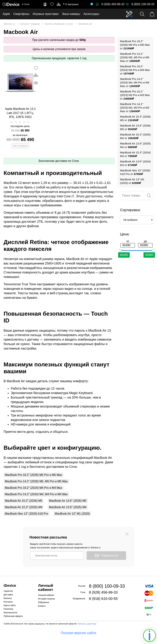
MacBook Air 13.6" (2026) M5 (68, 501)
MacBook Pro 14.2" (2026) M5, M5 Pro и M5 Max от (135, 57)
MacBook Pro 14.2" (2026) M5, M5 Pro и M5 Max (36, 481)
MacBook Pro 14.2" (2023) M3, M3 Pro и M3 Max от (135, 108)
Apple (6, 14)
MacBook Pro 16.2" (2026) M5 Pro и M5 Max (34, 475)
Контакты (8, 602)
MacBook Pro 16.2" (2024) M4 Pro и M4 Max (34, 488)
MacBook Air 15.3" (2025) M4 (24, 507)
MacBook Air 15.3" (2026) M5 (24, 501)
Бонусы (42, 606)
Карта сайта (10, 605)
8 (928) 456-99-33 (110, 4)
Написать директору (87, 624)
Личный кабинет (46, 595)
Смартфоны (21, 14)
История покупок (46, 599)
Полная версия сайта (78, 633)
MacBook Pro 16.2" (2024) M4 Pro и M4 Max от (135, 70)
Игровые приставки (46, 14)
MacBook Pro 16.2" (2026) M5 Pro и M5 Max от (135, 45)
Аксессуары (91, 14)
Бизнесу (8, 598)
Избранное (44, 602)
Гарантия (8, 591)
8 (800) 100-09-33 (143, 4)
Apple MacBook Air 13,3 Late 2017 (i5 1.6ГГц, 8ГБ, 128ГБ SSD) (20, 113)
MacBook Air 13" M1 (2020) (72, 514)
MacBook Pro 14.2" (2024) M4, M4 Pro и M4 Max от (135, 82)
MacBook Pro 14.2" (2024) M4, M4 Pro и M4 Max (36, 494)
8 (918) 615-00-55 (103, 599)
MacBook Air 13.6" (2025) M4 (68, 507)
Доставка (8, 595)
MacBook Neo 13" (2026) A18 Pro (26, 514)
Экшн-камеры (71, 14)
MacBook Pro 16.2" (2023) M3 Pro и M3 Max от (135, 95)
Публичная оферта (13, 616)
